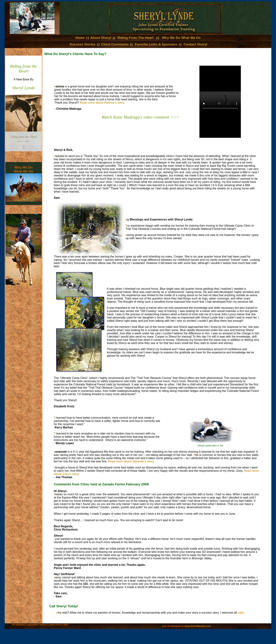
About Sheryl (101, 38)
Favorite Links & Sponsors (156, 44)
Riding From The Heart (135, 38)
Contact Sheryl (195, 44)
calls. (241, 613)
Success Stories (83, 44)
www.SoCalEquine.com (198, 626)
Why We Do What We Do (181, 38)
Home (80, 38)
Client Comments (115, 44)
